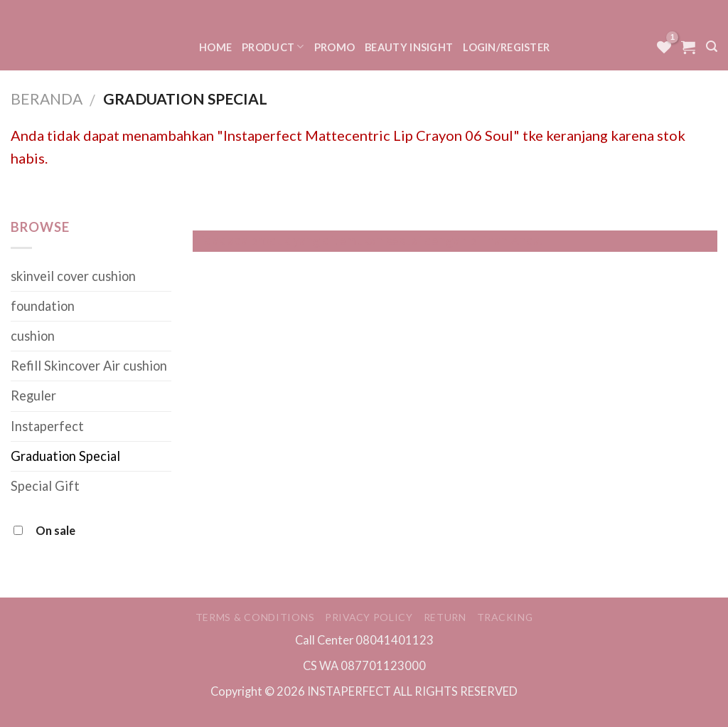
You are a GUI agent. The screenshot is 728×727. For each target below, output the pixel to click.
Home (215, 47)
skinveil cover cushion (73, 276)
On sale (55, 530)
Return (445, 617)
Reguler (33, 396)
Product (273, 47)
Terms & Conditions (255, 617)
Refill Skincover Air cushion (89, 366)
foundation (43, 306)
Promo (334, 47)
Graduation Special (65, 456)
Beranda (47, 99)
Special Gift (45, 486)
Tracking (505, 617)
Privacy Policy (369, 617)
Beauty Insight (409, 47)
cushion (33, 336)
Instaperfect (47, 426)
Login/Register (506, 47)
